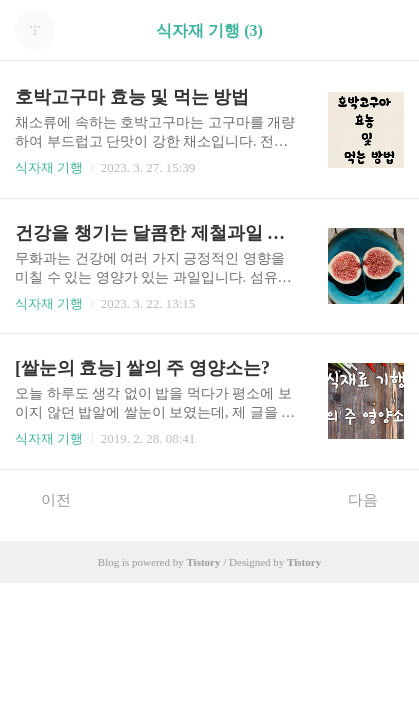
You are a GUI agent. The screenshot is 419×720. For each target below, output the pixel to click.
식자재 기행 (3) (209, 30)
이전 (45, 499)
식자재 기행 (49, 167)
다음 (373, 499)
